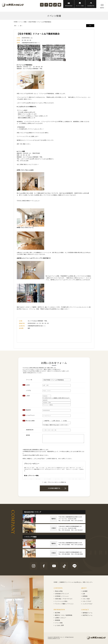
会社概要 (85, 591)
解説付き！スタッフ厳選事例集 (64, 615)
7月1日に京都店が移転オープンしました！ (29, 201)
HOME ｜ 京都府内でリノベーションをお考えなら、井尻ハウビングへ (73, 582)
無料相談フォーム (88, 613)
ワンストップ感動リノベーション (64, 604)
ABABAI (54, 639)
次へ (21, 26)
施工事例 (58, 613)
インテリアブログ (87, 604)
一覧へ (90, 26)
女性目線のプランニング (62, 594)
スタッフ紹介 (86, 599)
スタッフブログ (87, 601)
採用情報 (85, 596)
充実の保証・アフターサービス (64, 599)
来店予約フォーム (88, 615)
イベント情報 (59, 623)
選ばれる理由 (59, 591)
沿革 (84, 594)
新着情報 (58, 620)
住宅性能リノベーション (62, 596)
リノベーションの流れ (61, 601)
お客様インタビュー (61, 618)
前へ (16, 26)
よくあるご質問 (59, 625)
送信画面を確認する (54, 488)
